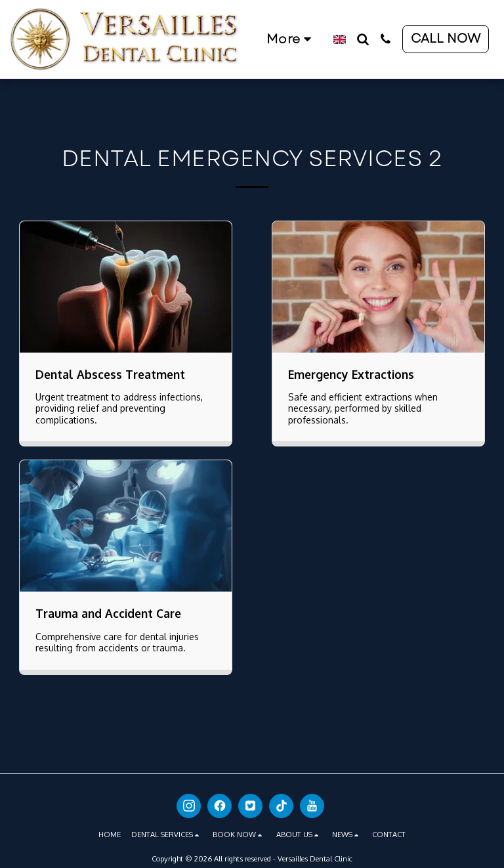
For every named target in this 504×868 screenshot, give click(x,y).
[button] (363, 39)
